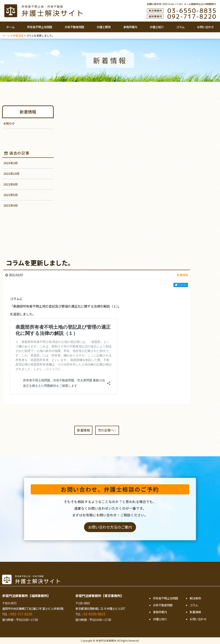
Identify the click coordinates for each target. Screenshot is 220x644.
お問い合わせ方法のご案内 (110, 527)
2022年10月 (11, 173)
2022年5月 (11, 195)
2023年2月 (11, 163)
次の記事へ (107, 430)
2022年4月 (11, 205)
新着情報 (28, 112)
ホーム (10, 27)
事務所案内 (130, 27)
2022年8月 (11, 184)
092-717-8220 (21, 614)
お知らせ (9, 123)
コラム (180, 27)
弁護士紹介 (157, 27)
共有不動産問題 (74, 27)
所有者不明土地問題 (40, 27)
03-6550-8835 (95, 614)
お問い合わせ (205, 27)
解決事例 (195, 598)
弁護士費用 (104, 27)
